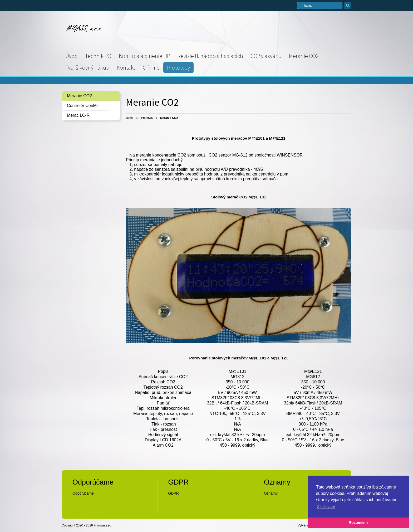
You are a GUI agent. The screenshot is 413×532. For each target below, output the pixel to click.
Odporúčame (83, 493)
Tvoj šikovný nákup (87, 67)
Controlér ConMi (82, 106)
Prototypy (178, 67)
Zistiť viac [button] (326, 507)
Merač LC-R (78, 115)
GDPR (173, 493)
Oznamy (271, 493)
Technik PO (98, 56)
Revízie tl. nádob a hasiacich (210, 56)
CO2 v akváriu (266, 56)
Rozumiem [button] (358, 523)
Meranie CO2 (304, 56)
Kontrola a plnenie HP (144, 56)
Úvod (72, 56)
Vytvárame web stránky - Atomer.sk (324, 525)
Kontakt (126, 67)
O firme (151, 67)
